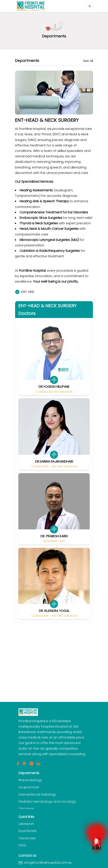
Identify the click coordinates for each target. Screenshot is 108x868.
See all (88, 61)
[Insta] (31, 764)
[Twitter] (24, 764)
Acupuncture (29, 787)
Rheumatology (30, 780)
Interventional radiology (37, 794)
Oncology (26, 809)
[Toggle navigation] (90, 6)
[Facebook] (18, 764)
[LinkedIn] (38, 764)
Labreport (26, 824)
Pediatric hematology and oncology (47, 802)
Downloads (28, 831)
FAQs (22, 845)
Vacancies (27, 838)
